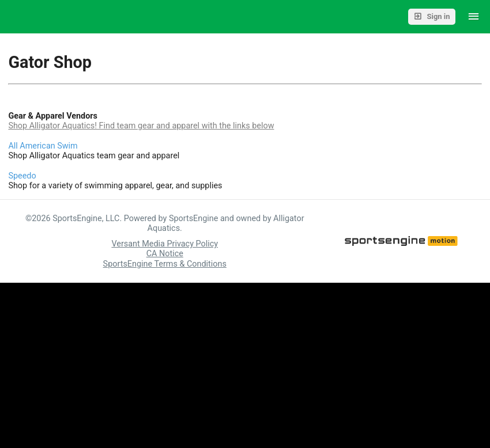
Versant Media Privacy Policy (165, 244)
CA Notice (165, 254)
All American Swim (43, 146)
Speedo (22, 176)
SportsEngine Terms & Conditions (165, 264)
